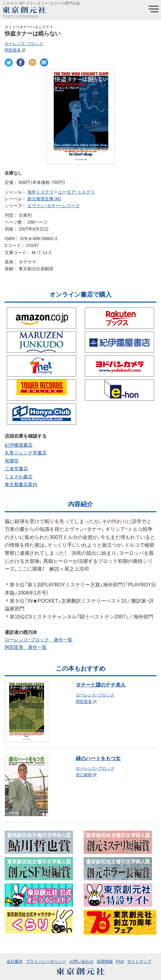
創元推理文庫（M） (44, 198)
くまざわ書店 (19, 476)
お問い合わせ (81, 961)
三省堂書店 (16, 468)
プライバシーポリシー (46, 961)
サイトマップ (139, 961)
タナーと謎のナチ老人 (101, 684)
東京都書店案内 (21, 484)
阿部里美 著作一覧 (26, 647)
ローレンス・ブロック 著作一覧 (39, 640)
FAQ (120, 961)
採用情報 (105, 961)
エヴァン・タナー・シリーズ (53, 205)
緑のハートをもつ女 (98, 758)
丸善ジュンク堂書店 (26, 453)
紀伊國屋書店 (19, 445)
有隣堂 (12, 461)
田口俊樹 (84, 775)
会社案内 (15, 961)
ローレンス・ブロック (24, 43)
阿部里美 (13, 50)
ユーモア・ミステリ (76, 192)
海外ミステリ (40, 192)
